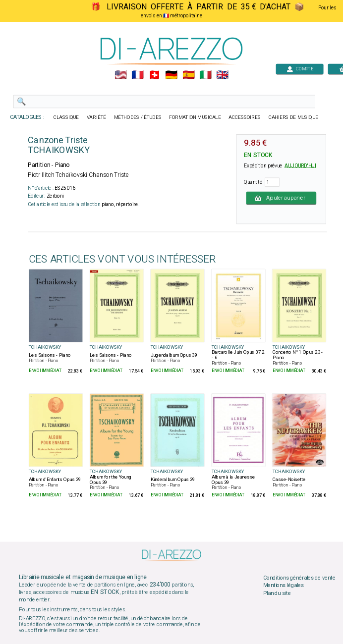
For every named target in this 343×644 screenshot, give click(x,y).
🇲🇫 (138, 75)
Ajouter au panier (281, 198)
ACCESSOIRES (245, 117)
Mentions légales (284, 586)
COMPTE (300, 69)
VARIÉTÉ (96, 117)
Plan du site (277, 593)
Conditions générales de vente (299, 578)
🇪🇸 (189, 75)
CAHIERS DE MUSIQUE (293, 117)
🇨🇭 (154, 75)
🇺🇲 (121, 75)
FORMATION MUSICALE (195, 117)
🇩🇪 (171, 75)
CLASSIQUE (66, 117)
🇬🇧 (222, 75)
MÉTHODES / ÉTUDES (138, 117)
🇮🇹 (205, 75)
